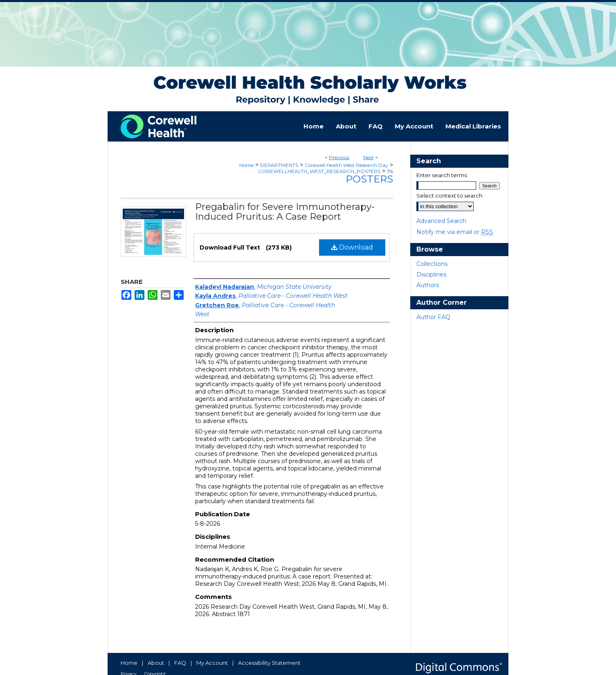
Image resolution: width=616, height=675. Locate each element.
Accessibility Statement (269, 663)
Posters (369, 179)
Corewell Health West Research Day (346, 165)
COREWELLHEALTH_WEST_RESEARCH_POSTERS (319, 171)
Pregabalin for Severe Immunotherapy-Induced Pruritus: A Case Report (285, 212)
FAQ (180, 663)
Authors (428, 285)
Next (369, 157)
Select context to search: (450, 196)
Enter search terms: (442, 175)
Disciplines (431, 274)
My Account (212, 663)
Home (246, 165)
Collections (432, 264)
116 (390, 171)
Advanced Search (441, 221)
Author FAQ (433, 317)
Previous (339, 157)
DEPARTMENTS (279, 165)
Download (352, 247)
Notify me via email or (455, 232)
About (156, 663)
